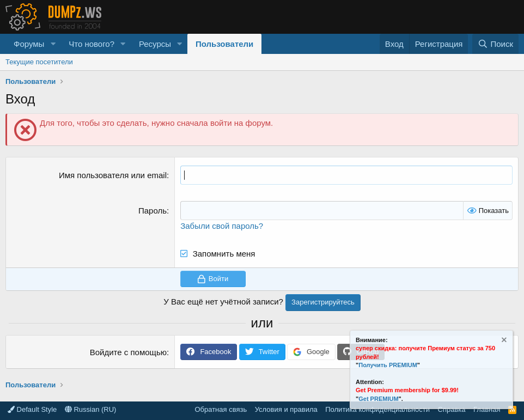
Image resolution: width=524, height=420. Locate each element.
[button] (53, 44)
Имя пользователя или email (113, 175)
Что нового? (92, 44)
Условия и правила (286, 409)
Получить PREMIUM (388, 365)
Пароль (153, 211)
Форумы (29, 44)
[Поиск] (495, 44)
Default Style (32, 409)
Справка (452, 409)
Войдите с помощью (128, 352)
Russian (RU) (91, 409)
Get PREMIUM (378, 399)
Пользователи (224, 44)
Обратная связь (221, 409)
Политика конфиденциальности (377, 409)
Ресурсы (155, 44)
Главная (487, 409)
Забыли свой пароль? (222, 226)
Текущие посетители (39, 62)
